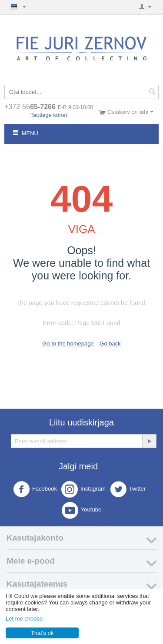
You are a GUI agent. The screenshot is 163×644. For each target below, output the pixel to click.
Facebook (35, 489)
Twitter (128, 489)
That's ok (42, 633)
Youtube (81, 510)
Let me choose (24, 619)
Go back (110, 344)
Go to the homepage (68, 344)
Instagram (83, 489)
